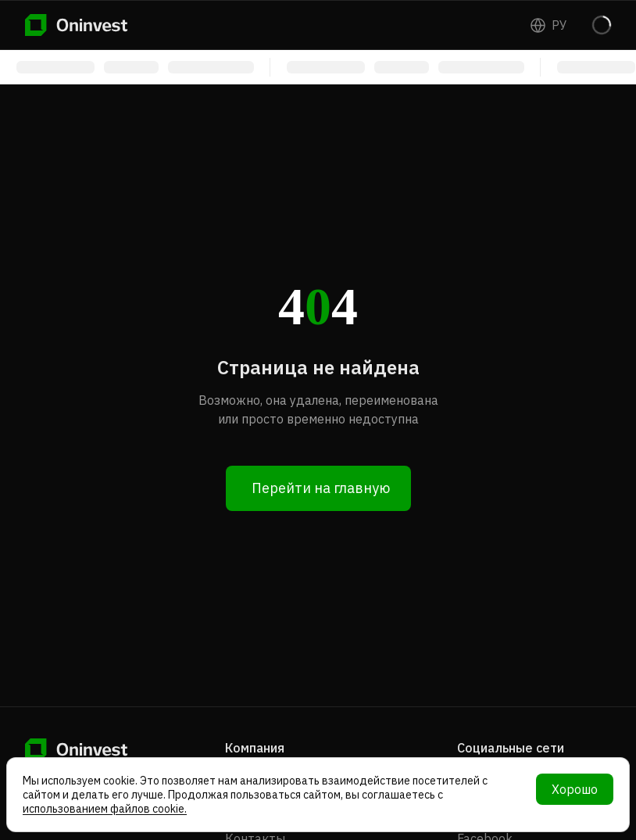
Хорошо (575, 789)
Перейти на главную (321, 488)
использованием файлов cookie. (105, 809)
